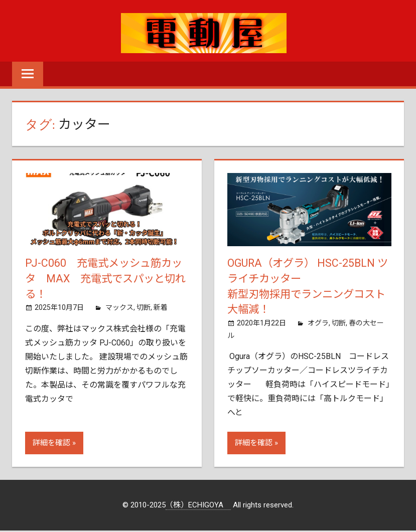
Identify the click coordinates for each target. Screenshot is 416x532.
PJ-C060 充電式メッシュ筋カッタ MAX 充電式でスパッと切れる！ (106, 279)
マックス (119, 309)
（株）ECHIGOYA (198, 507)
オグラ (318, 325)
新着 (161, 309)
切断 (144, 309)
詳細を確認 (51, 445)
